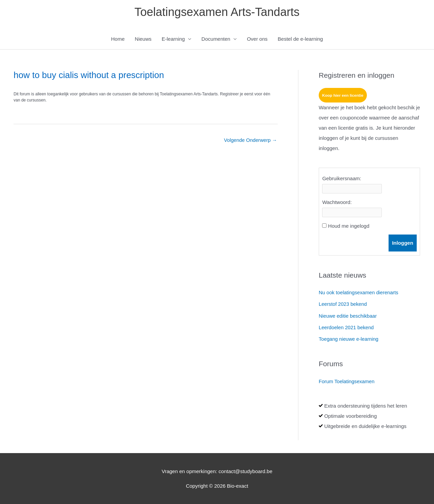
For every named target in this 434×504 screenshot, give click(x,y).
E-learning (173, 40)
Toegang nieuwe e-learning (349, 339)
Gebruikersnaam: (342, 179)
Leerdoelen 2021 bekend (347, 328)
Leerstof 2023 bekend (343, 305)
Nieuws (143, 40)
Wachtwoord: (337, 203)
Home (118, 40)
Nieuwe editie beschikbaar (348, 316)
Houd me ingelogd (349, 227)
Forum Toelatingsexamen (347, 381)
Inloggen (403, 244)
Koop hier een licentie (343, 96)
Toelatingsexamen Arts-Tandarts (217, 12)
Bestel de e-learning (300, 40)
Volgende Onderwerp (250, 141)
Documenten (216, 40)
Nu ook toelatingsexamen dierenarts (359, 293)
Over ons (257, 40)
